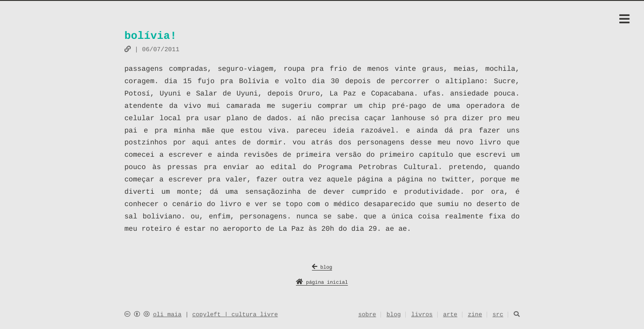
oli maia (167, 315)
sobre (367, 315)
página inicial (322, 283)
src (498, 315)
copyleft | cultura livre (235, 315)
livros (422, 315)
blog (322, 268)
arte (450, 315)
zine (475, 315)
